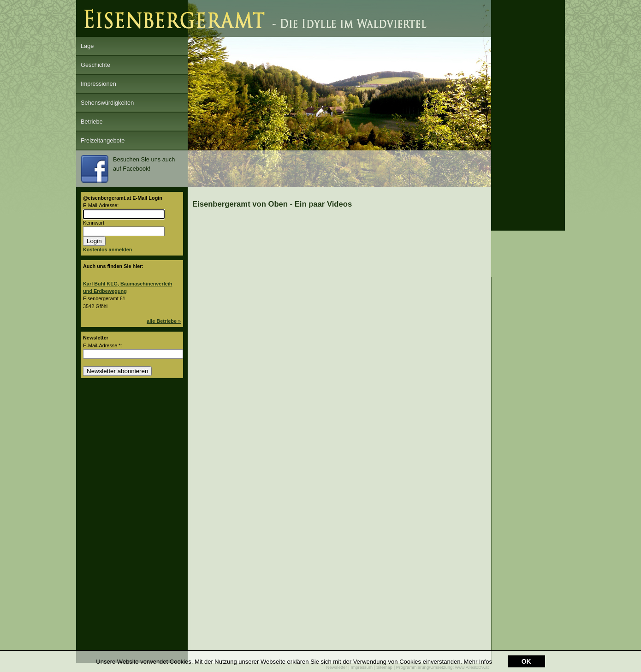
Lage (87, 46)
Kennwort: (94, 223)
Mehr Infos (478, 662)
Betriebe (92, 122)
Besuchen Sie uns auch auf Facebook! (128, 169)
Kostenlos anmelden (107, 250)
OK (526, 661)
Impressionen (98, 84)
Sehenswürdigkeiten (107, 103)
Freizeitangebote (103, 140)
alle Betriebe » (164, 321)
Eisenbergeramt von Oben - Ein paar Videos (272, 204)
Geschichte (95, 65)
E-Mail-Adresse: (101, 205)
